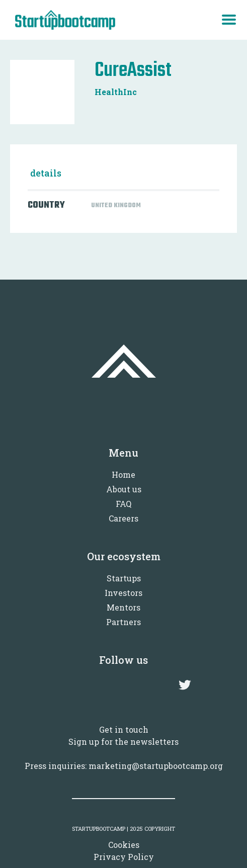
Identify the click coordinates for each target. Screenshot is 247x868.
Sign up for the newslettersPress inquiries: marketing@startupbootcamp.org (124, 754)
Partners (123, 622)
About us (124, 489)
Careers (123, 518)
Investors (123, 593)
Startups (124, 578)
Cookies (124, 845)
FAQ (123, 504)
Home (123, 474)
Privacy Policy (124, 857)
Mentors (123, 607)
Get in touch (124, 729)
